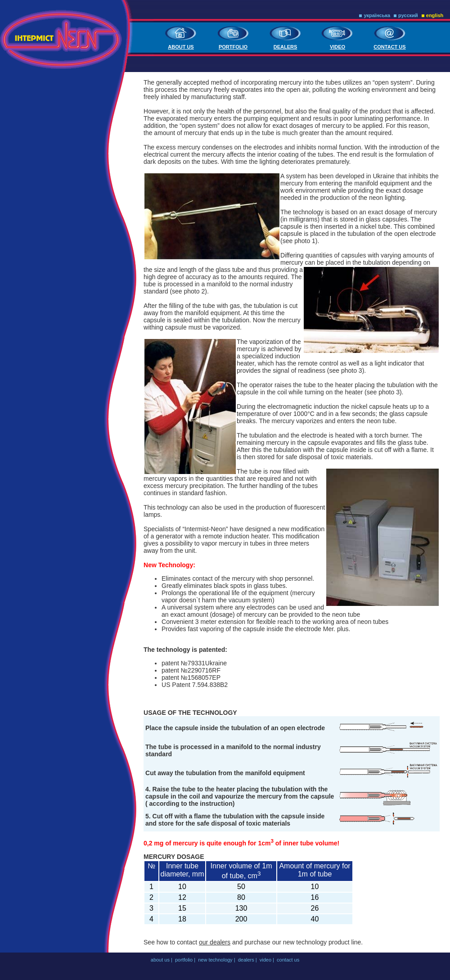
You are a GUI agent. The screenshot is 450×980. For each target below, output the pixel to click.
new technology (215, 960)
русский (408, 15)
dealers (286, 47)
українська (377, 15)
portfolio (233, 47)
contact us (389, 47)
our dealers (215, 942)
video (337, 47)
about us (181, 47)
